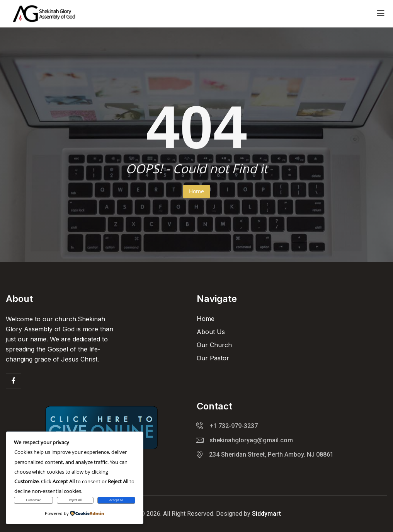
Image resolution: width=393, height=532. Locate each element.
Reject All (75, 500)
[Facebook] (14, 381)
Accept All (116, 500)
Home (196, 191)
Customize (33, 500)
